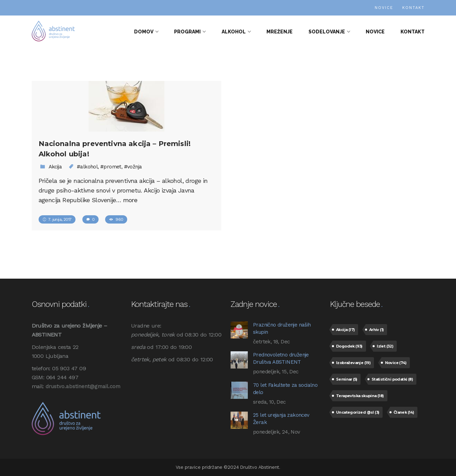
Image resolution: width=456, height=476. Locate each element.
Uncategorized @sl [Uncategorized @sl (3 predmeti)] (358, 412)
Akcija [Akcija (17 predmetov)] (345, 330)
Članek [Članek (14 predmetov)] (404, 412)
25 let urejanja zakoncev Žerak (281, 419)
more (130, 200)
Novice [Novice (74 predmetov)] (396, 363)
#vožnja (133, 167)
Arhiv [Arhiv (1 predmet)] (377, 330)
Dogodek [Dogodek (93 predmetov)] (349, 346)
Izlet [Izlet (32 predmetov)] (385, 346)
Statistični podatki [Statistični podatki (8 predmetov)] (392, 379)
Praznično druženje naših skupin (282, 328)
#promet (111, 167)
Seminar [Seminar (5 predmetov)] (347, 379)
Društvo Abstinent (260, 467)
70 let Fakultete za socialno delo (285, 389)
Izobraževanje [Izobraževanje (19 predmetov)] (353, 363)
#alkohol (87, 167)
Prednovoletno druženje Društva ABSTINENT (281, 358)
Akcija (55, 167)
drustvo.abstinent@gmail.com (83, 386)
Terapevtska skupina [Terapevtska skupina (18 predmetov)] (360, 396)
